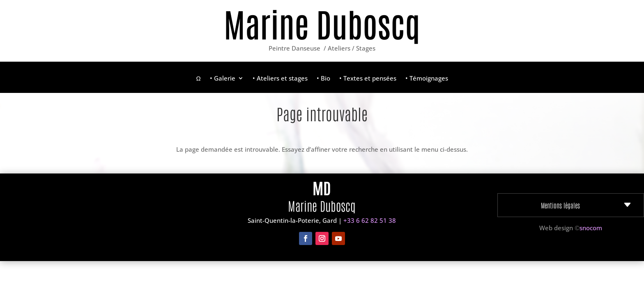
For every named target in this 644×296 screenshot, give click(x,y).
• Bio (323, 79)
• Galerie (223, 79)
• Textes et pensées (368, 79)
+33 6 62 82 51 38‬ (370, 220)
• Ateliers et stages (280, 79)
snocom (591, 228)
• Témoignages (427, 79)
